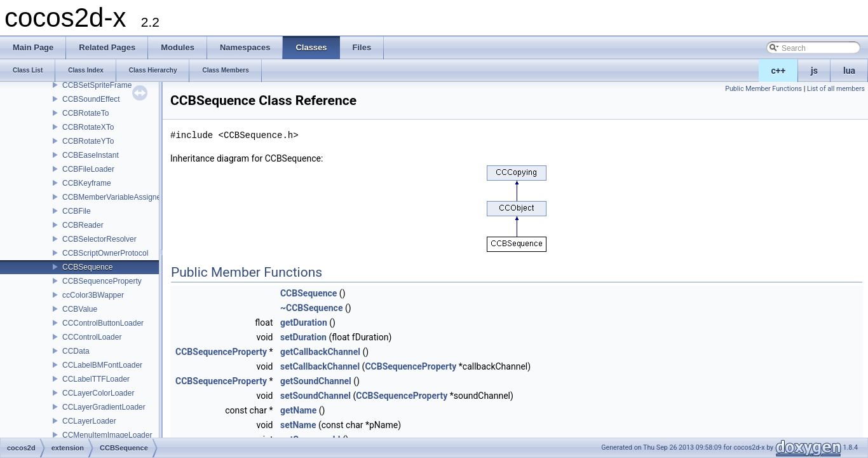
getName (298, 410)
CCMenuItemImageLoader (107, 435)
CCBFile (77, 211)
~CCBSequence (312, 308)
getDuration (304, 323)
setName (298, 425)
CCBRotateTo (85, 113)
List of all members (836, 89)
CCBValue (80, 309)
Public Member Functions (763, 89)
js (814, 71)
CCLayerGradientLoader (104, 407)
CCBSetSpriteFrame (97, 85)
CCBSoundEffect (91, 99)
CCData (76, 351)
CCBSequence (87, 267)
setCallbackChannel (320, 366)
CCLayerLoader (89, 421)
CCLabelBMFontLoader (102, 365)
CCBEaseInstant (91, 155)
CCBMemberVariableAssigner (113, 197)
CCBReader (83, 225)
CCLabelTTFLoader (96, 379)
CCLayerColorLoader (98, 393)
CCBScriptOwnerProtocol (105, 253)
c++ (779, 71)
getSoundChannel (316, 381)
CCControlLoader (92, 337)
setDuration (303, 337)
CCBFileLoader (88, 169)
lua (849, 71)
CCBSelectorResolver (99, 239)
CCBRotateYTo (88, 141)
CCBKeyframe (87, 183)
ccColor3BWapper (93, 295)
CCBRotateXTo (88, 127)
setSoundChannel (315, 396)
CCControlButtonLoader (103, 323)
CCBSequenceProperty (102, 281)
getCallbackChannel (320, 352)
